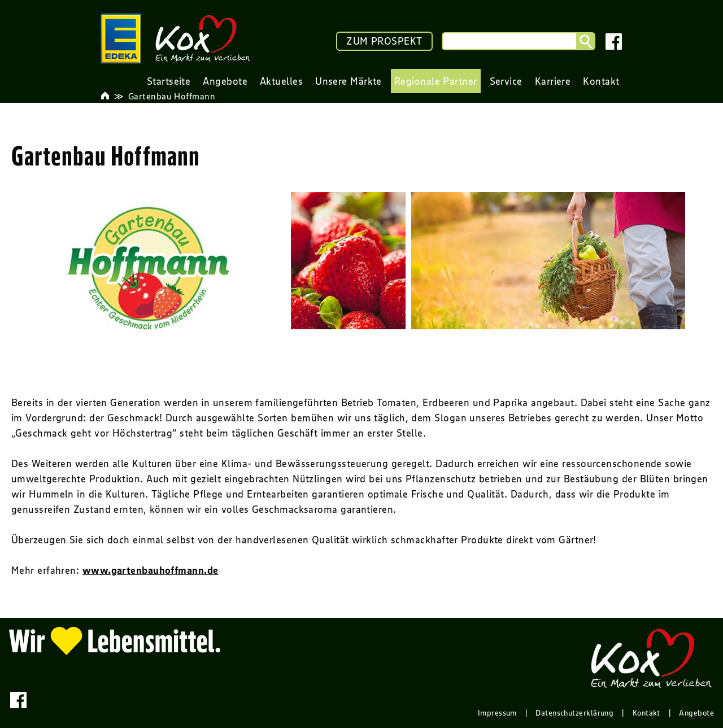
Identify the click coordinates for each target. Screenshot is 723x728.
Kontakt (646, 713)
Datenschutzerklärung (574, 713)
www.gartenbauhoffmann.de (151, 570)
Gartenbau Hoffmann (172, 96)
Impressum (497, 713)
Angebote (696, 713)
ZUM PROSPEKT (384, 41)
